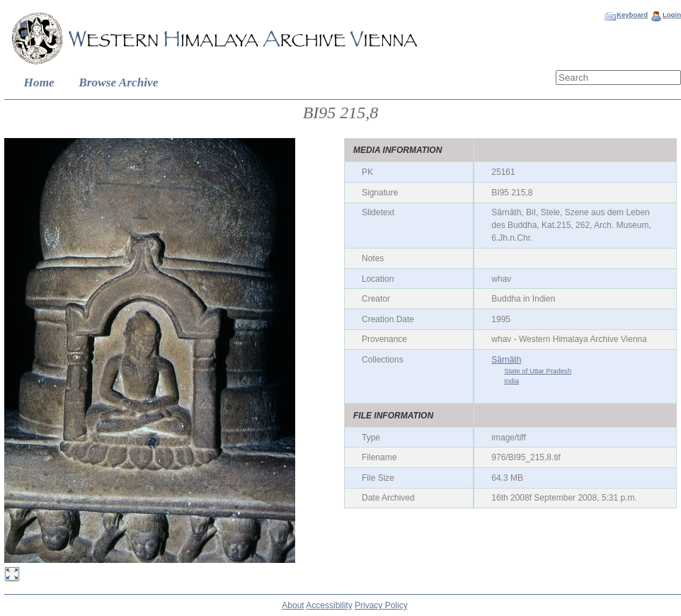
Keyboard (632, 15)
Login (672, 15)
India (511, 381)
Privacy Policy (381, 605)
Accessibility (329, 605)
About (293, 605)
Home (39, 82)
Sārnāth (506, 360)
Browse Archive (118, 82)
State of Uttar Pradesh (538, 371)
